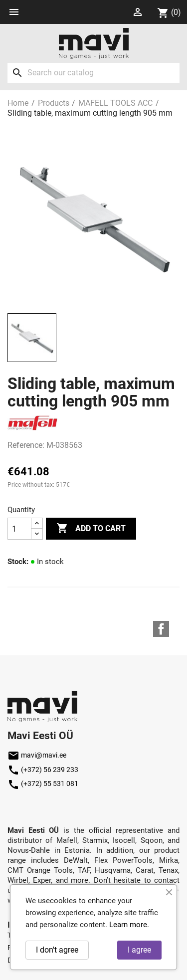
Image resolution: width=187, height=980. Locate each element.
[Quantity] (19, 529)
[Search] (93, 73)
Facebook (161, 629)
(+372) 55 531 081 (43, 784)
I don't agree (57, 950)
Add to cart (91, 529)
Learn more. (129, 925)
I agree (139, 950)
